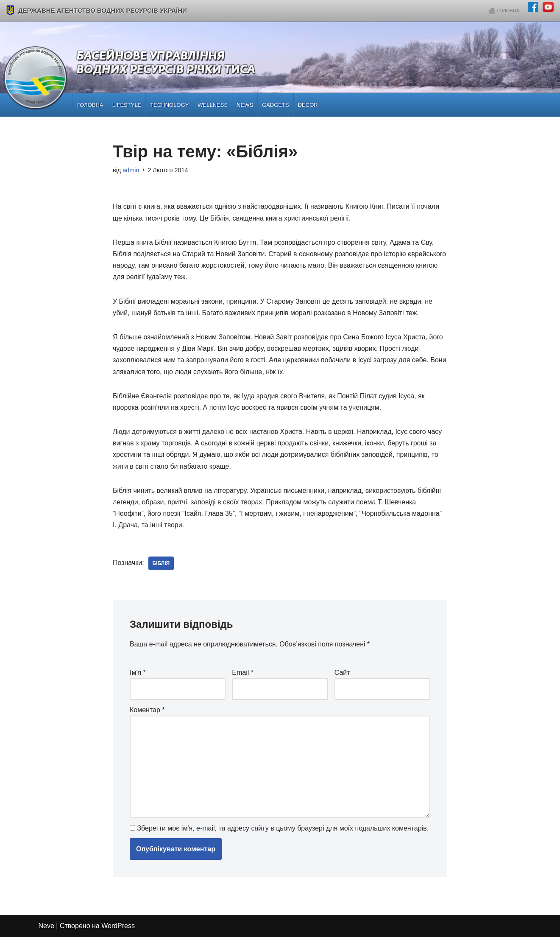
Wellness (213, 105)
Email (243, 673)
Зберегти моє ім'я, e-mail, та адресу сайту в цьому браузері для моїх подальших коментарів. (283, 828)
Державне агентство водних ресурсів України (97, 10)
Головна (508, 11)
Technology (169, 105)
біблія (161, 563)
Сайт (342, 673)
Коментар (147, 710)
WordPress (118, 926)
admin (131, 170)
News (245, 105)
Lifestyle (127, 105)
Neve (46, 926)
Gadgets (276, 105)
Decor (308, 105)
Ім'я (138, 673)
